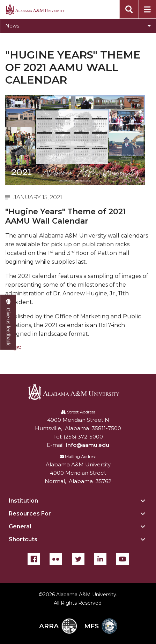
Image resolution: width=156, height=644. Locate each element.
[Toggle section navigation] (78, 26)
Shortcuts (23, 539)
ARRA (58, 626)
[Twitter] (78, 559)
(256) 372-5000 (83, 437)
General (20, 526)
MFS (101, 626)
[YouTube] (122, 559)
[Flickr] (56, 559)
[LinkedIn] (100, 559)
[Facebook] (34, 559)
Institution (23, 501)
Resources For (30, 514)
